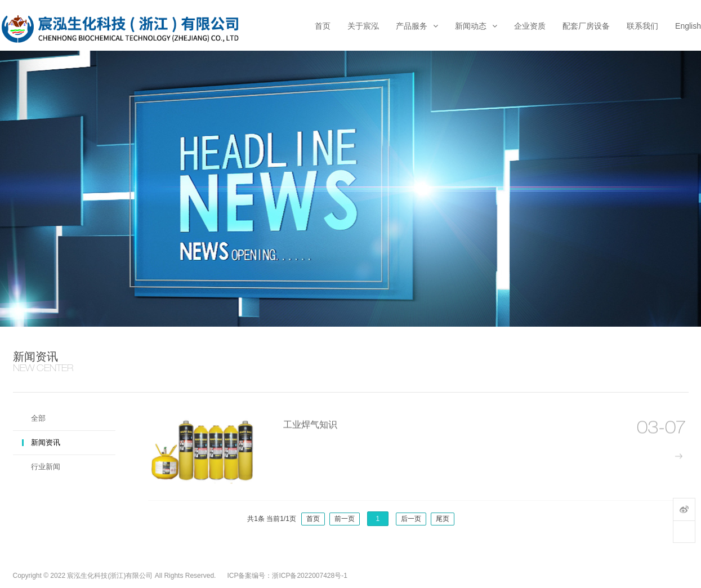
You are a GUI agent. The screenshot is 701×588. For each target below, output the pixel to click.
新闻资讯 (46, 442)
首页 (313, 519)
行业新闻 (46, 467)
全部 (38, 418)
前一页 (345, 519)
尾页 (443, 519)
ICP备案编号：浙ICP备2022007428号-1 (287, 576)
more (682, 462)
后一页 (411, 519)
